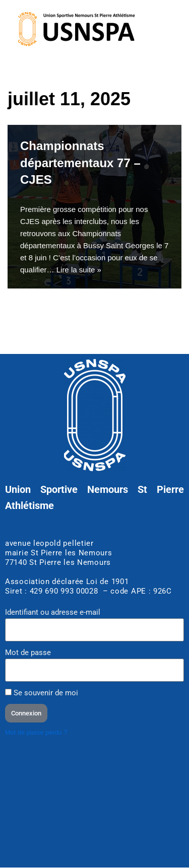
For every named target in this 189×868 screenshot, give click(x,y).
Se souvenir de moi (42, 693)
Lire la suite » (79, 270)
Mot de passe (28, 653)
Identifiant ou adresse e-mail (53, 612)
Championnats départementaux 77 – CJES (80, 163)
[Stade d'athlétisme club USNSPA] (94, 805)
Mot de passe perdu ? (36, 732)
